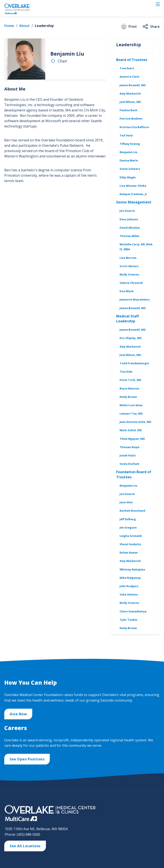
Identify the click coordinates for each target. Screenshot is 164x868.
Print (129, 27)
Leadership (44, 26)
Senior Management (134, 202)
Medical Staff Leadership (127, 319)
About (24, 26)
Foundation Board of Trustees (134, 474)
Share (151, 27)
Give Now (18, 714)
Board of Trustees (132, 60)
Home (9, 26)
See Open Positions (27, 759)
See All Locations (25, 846)
